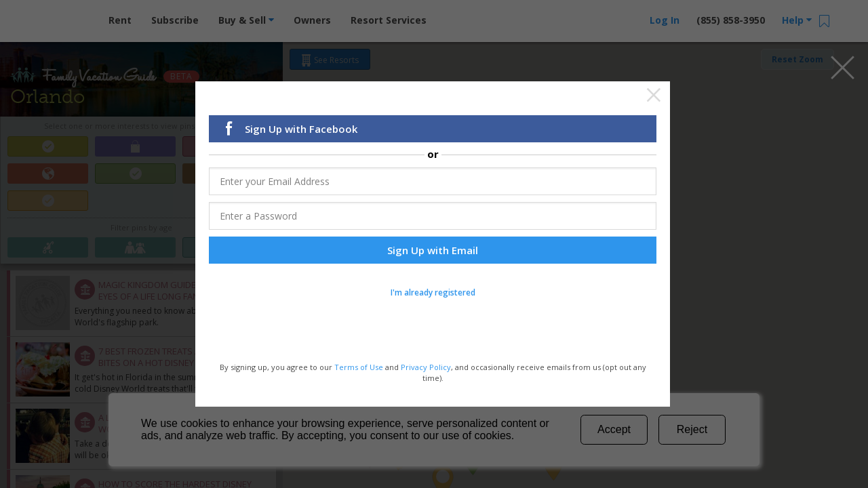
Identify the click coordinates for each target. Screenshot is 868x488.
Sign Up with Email (433, 250)
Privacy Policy (426, 367)
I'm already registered (433, 292)
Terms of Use (359, 367)
